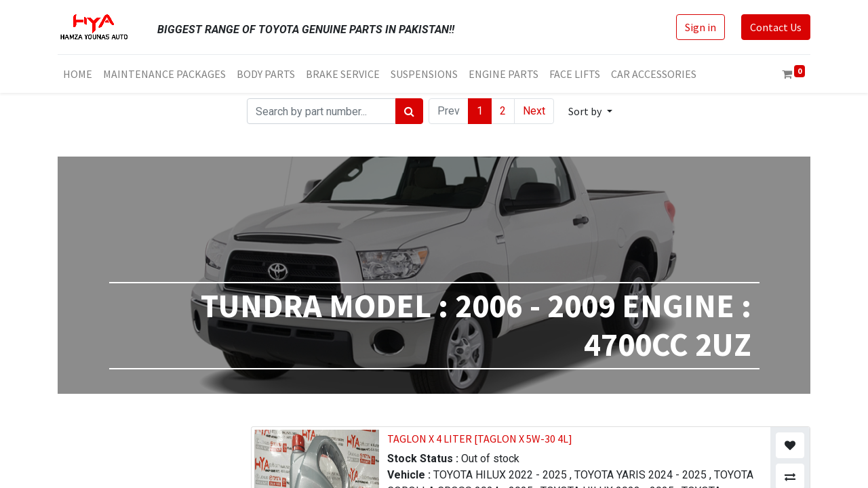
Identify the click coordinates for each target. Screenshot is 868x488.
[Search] (409, 111)
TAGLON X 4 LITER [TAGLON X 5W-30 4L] (480, 439)
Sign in (701, 27)
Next (534, 111)
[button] (590, 111)
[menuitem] (78, 74)
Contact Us (776, 27)
